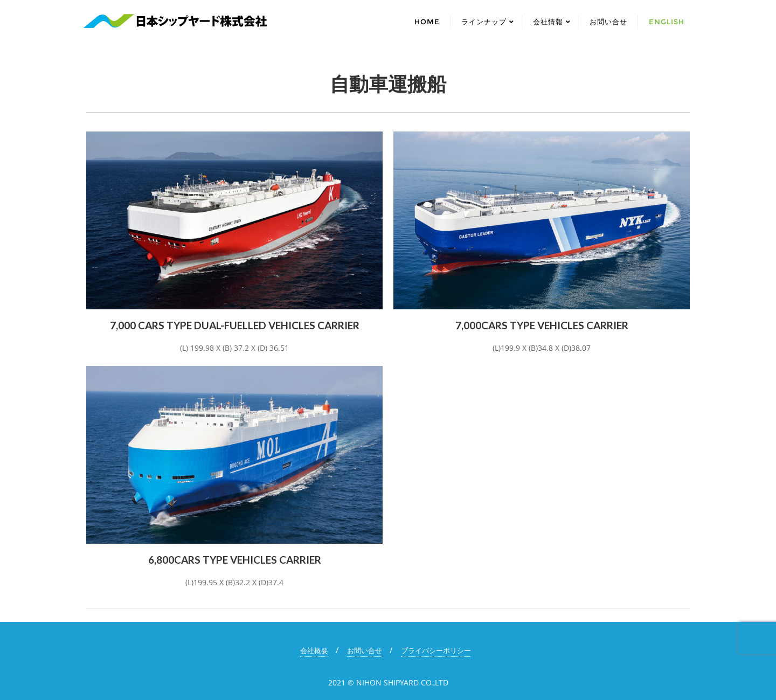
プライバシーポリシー (436, 650)
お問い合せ (365, 650)
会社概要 (314, 650)
